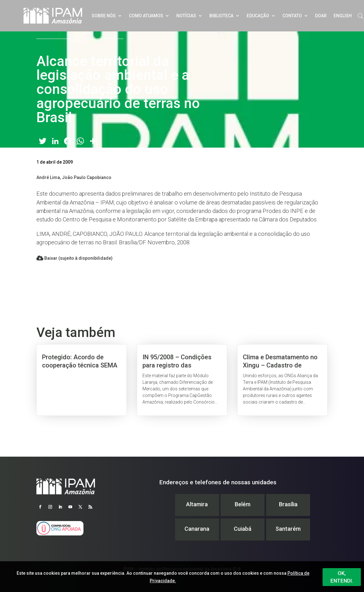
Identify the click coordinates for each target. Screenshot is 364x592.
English (343, 16)
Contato (292, 16)
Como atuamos (146, 16)
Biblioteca (221, 16)
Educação (258, 16)
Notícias (186, 16)
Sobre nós (104, 16)
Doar (321, 16)
